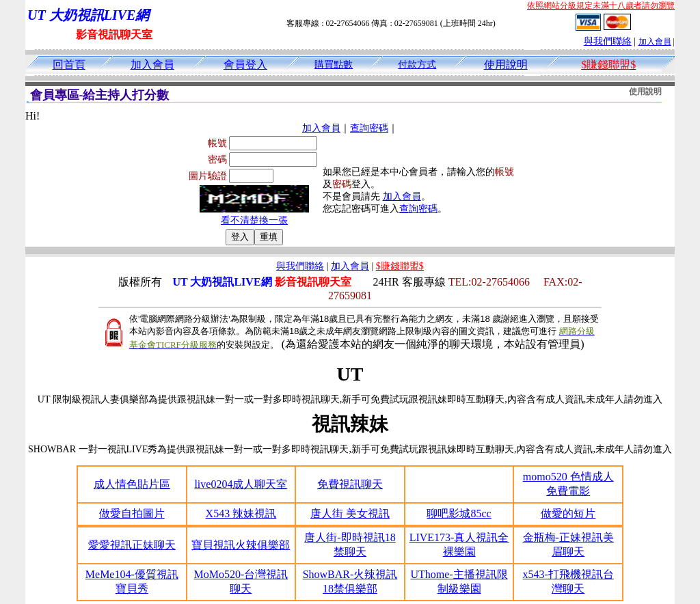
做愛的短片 (568, 513)
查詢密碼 (369, 128)
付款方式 (417, 65)
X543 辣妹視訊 (241, 513)
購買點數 (334, 65)
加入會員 (655, 42)
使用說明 (506, 65)
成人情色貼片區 (132, 484)
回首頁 (69, 65)
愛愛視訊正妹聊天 (132, 545)
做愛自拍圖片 (132, 513)
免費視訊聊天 (350, 484)
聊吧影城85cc (459, 513)
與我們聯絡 (608, 41)
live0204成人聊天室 (241, 484)
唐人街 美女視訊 (350, 513)
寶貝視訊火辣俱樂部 (241, 545)
